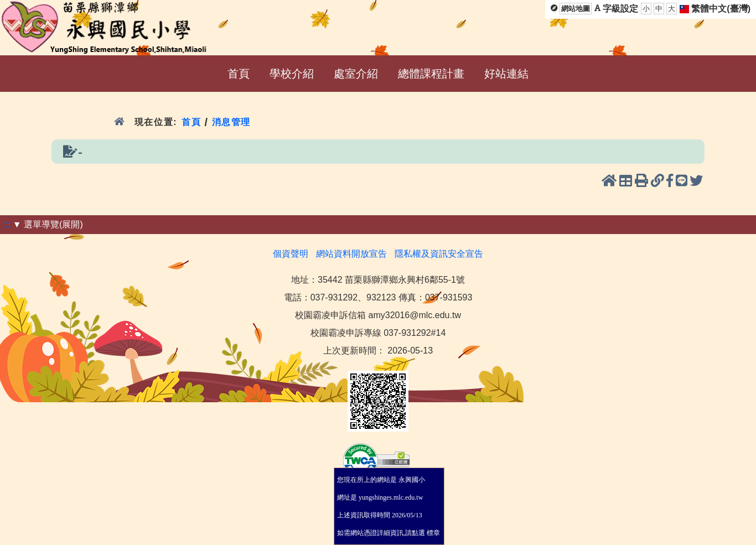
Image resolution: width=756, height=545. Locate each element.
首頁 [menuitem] (239, 74)
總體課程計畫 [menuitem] (431, 74)
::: (6, 224)
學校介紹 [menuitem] (292, 74)
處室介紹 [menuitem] (356, 74)
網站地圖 (576, 9)
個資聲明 (291, 254)
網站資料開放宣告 (351, 254)
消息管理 (232, 122)
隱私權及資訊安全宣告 (439, 254)
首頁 (191, 122)
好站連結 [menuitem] (506, 74)
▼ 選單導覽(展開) (48, 224)
